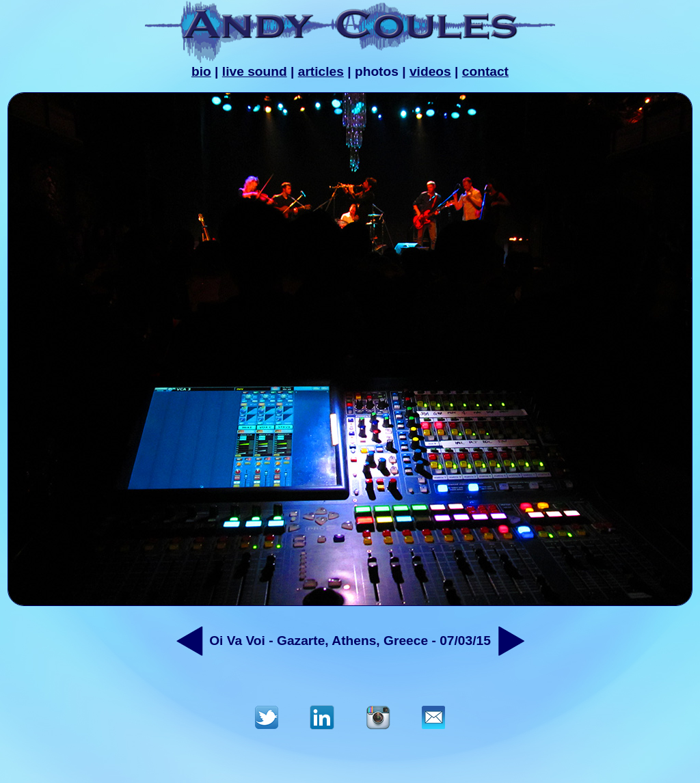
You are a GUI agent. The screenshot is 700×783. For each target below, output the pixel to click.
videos (430, 71)
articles (321, 71)
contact (485, 71)
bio (201, 71)
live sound (255, 71)
